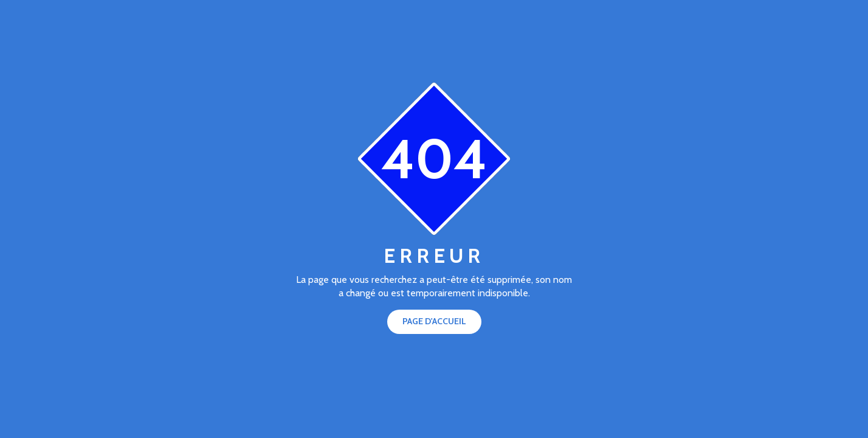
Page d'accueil (434, 321)
